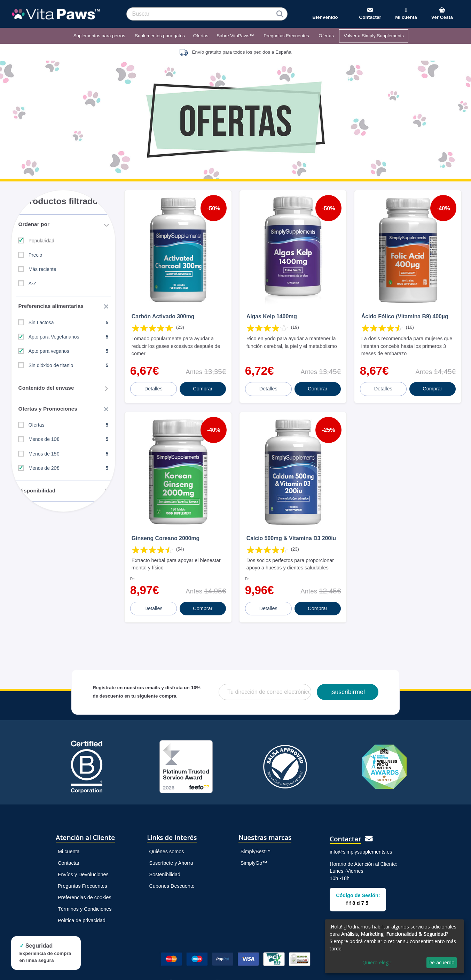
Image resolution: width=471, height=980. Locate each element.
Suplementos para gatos (160, 36)
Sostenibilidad (165, 861)
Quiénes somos (166, 838)
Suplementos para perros (99, 36)
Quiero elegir (377, 962)
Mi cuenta (69, 838)
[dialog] (394, 946)
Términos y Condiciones (85, 895)
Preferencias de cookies (85, 884)
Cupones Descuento (172, 872)
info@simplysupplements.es (361, 838)
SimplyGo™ (254, 849)
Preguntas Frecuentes (286, 36)
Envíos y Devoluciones (83, 861)
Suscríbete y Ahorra (171, 849)
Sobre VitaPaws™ (235, 36)
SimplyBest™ (256, 838)
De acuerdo (441, 962)
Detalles (154, 382)
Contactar (69, 849)
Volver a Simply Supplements (374, 36)
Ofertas (201, 36)
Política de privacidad (82, 907)
